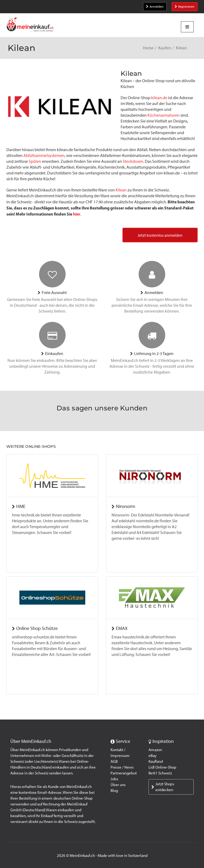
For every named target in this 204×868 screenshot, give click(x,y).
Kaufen (165, 48)
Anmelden (155, 7)
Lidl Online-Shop (162, 767)
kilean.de (159, 98)
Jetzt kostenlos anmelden (160, 235)
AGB (114, 761)
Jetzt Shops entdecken (163, 787)
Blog (114, 791)
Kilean (121, 190)
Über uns (118, 785)
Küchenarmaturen (163, 115)
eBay (152, 756)
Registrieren (185, 7)
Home (148, 48)
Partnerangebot (124, 773)
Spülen (35, 161)
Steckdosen (133, 161)
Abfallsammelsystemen (44, 155)
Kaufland (156, 761)
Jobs (114, 779)
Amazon (155, 750)
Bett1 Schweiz (160, 773)
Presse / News (122, 767)
